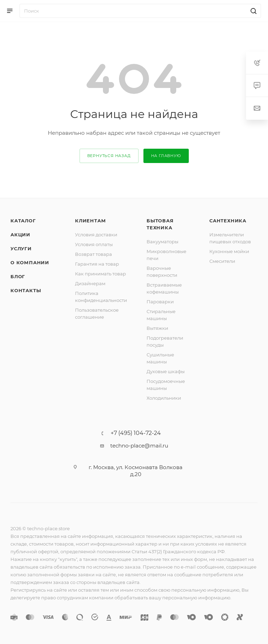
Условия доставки (96, 235)
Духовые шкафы (166, 371)
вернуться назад (109, 156)
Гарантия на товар (97, 264)
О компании (30, 262)
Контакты (26, 290)
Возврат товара (94, 254)
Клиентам (90, 221)
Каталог (23, 221)
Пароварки (160, 302)
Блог (18, 276)
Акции (20, 235)
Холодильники (164, 398)
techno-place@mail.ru (139, 446)
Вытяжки (157, 328)
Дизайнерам (90, 283)
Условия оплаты (94, 244)
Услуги (21, 249)
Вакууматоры (162, 242)
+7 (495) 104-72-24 (136, 433)
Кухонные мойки (229, 251)
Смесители (222, 261)
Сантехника (228, 221)
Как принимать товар (100, 274)
